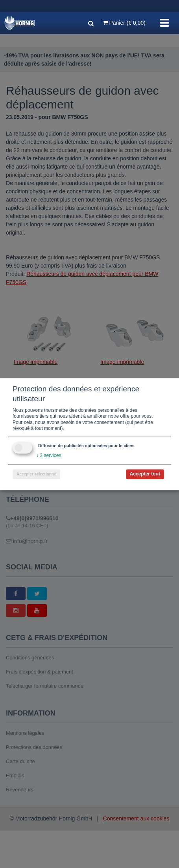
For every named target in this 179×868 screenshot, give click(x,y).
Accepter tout (145, 474)
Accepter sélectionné (36, 474)
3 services (49, 455)
